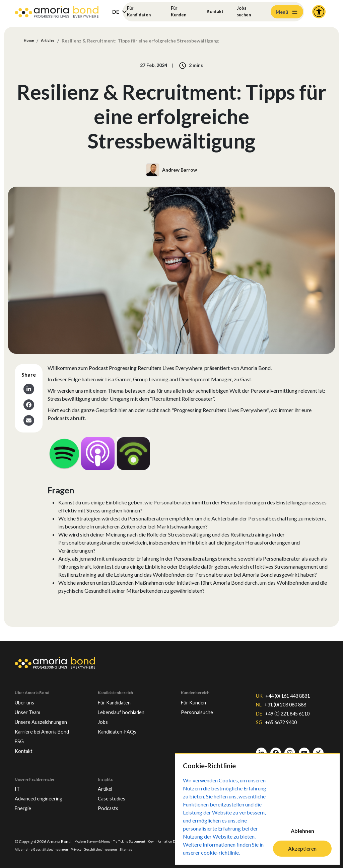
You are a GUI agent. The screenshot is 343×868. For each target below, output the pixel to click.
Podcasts (110, 806)
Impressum (25, 849)
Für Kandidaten (142, 12)
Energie (25, 806)
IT (18, 785)
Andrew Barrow (180, 170)
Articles (53, 41)
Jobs (104, 714)
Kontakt (214, 12)
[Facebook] (276, 750)
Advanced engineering (44, 796)
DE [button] (116, 12)
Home (30, 41)
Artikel (107, 785)
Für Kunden (179, 12)
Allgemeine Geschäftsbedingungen (70, 849)
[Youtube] (304, 750)
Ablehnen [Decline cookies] (302, 831)
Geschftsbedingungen (140, 849)
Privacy (110, 849)
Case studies (114, 796)
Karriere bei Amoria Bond (48, 725)
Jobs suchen (247, 12)
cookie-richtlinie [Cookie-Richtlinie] (220, 852)
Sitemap (169, 849)
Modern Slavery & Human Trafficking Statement (117, 840)
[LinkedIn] (261, 750)
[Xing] (318, 750)
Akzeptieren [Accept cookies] (302, 848)
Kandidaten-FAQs (121, 725)
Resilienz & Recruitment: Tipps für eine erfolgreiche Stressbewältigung (148, 41)
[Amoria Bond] (57, 12)
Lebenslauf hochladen (127, 703)
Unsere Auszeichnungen (47, 714)
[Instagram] (290, 750)
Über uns (26, 692)
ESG (20, 735)
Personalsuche (200, 703)
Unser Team (30, 703)
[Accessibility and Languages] (319, 12)
